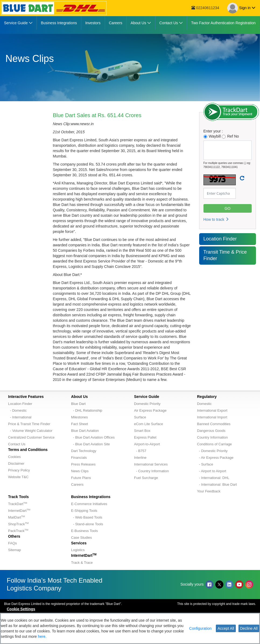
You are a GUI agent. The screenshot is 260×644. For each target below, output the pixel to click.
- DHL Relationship (87, 410)
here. (42, 636)
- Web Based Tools (87, 517)
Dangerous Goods (211, 431)
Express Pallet (145, 437)
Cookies (14, 457)
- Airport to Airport (212, 471)
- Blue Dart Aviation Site (90, 444)
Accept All (226, 628)
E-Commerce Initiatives (89, 504)
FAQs (13, 543)
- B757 (140, 451)
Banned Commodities (214, 424)
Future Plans (81, 478)
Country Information (212, 437)
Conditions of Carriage (214, 444)
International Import (212, 417)
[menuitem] (18, 23)
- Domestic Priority (212, 451)
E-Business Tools (84, 531)
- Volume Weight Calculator (30, 431)
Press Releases (83, 464)
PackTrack (18, 531)
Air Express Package (150, 410)
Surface (140, 417)
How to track (216, 219)
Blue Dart (78, 404)
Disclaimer (16, 463)
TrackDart (18, 504)
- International (20, 417)
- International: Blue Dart (217, 484)
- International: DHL (213, 478)
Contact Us (17, 444)
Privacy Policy (19, 470)
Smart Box (142, 431)
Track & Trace (82, 563)
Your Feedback (209, 491)
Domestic (204, 404)
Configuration (200, 628)
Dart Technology (84, 451)
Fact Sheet (80, 424)
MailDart (16, 517)
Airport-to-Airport (147, 444)
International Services (151, 464)
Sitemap (15, 550)
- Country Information (151, 471)
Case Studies (81, 538)
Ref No (230, 136)
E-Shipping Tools (84, 511)
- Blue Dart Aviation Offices (93, 437)
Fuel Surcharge (146, 478)
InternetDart (19, 511)
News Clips (80, 471)
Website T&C (18, 477)
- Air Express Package (215, 458)
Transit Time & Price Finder (225, 255)
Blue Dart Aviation (85, 431)
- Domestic (17, 410)
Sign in (241, 8)
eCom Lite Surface (149, 424)
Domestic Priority (147, 404)
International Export (212, 410)
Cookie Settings (21, 609)
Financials (79, 458)
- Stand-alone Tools (87, 524)
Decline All (249, 628)
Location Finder (220, 239)
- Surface (205, 464)
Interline (140, 458)
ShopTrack (18, 524)
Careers (77, 484)
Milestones (79, 417)
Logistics (78, 550)
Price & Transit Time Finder (29, 424)
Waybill (212, 136)
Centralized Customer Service (31, 437)
